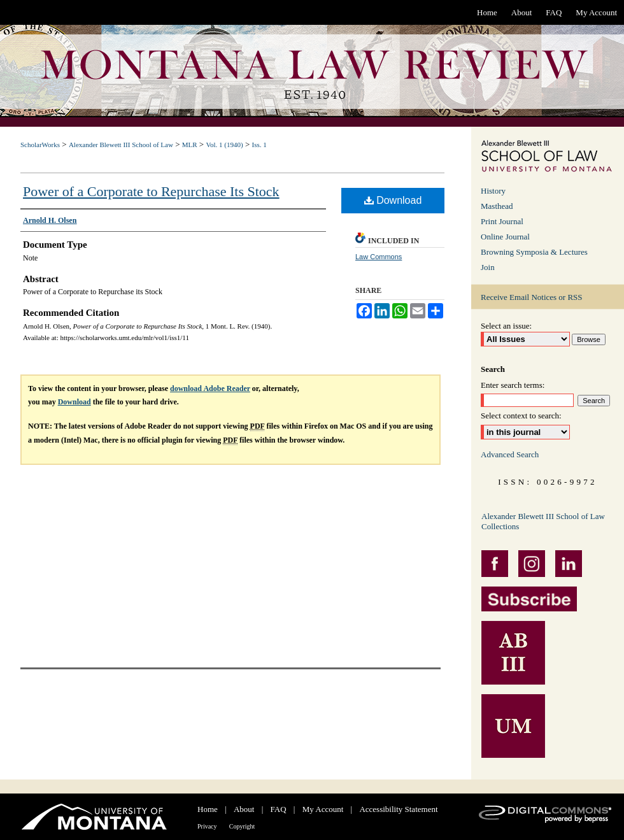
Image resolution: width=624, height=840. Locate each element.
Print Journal (502, 221)
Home (208, 809)
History (493, 191)
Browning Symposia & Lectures (534, 252)
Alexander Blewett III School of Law (121, 145)
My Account (323, 809)
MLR (190, 145)
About (244, 809)
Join (488, 267)
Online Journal (505, 237)
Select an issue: (506, 326)
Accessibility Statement (398, 809)
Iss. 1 (259, 145)
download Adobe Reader (210, 388)
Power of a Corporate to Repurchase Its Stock (151, 191)
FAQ (279, 809)
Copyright (242, 826)
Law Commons (379, 257)
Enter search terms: (513, 385)
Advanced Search (510, 454)
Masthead (497, 206)
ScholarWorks (40, 145)
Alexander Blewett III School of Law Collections (543, 521)
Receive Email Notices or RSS (532, 297)
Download (393, 200)
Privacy (207, 826)
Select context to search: (521, 416)
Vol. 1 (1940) (224, 145)
